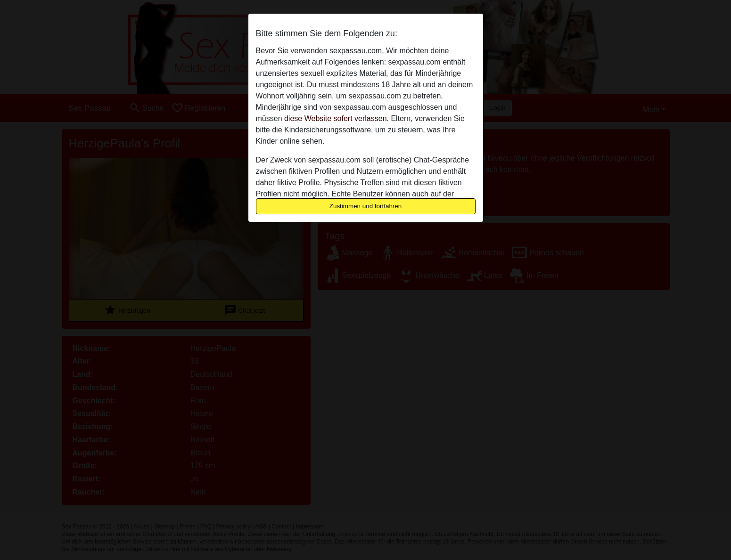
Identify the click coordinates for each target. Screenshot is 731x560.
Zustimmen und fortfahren (366, 206)
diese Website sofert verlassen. (337, 118)
